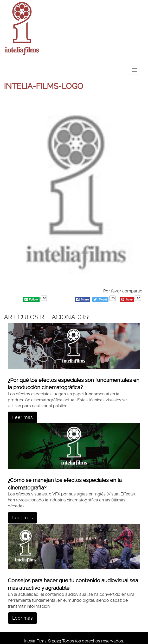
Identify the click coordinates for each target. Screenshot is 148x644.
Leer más (22, 417)
